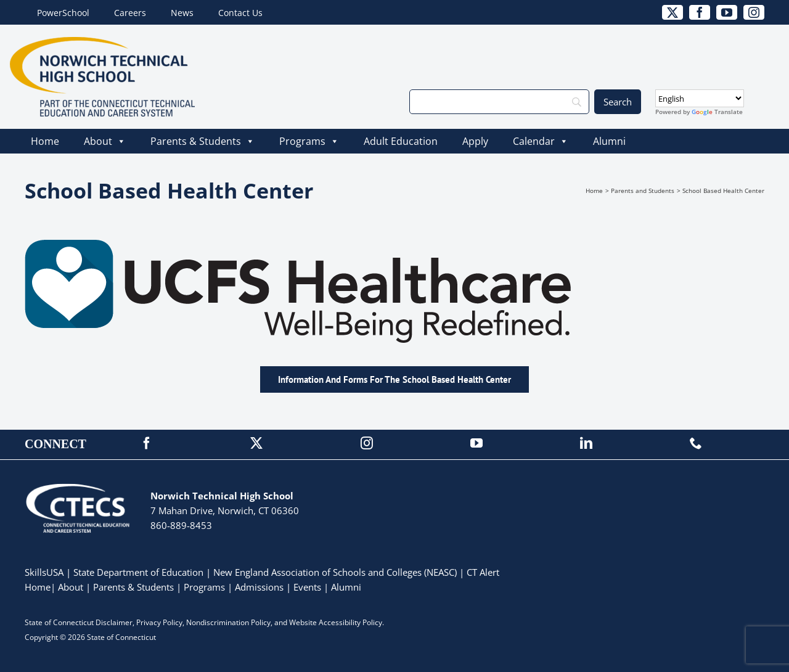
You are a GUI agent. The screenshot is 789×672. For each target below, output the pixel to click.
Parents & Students (202, 141)
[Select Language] (700, 98)
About (105, 141)
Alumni (609, 141)
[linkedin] (586, 443)
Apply (475, 141)
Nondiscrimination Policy (228, 622)
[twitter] (672, 12)
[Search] (499, 102)
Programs (309, 141)
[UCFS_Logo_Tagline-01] (364, 245)
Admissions (259, 587)
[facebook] (700, 12)
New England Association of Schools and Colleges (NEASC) (335, 572)
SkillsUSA (45, 572)
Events (307, 587)
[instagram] (754, 12)
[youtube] (727, 12)
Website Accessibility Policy (336, 622)
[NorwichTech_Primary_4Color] (102, 42)
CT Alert (483, 572)
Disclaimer (114, 622)
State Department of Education (138, 572)
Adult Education (401, 141)
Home (45, 141)
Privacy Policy (159, 622)
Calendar (541, 141)
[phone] (696, 443)
